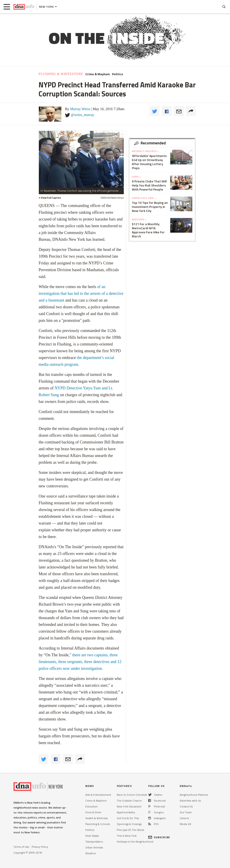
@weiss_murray (83, 115)
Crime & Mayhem (98, 74)
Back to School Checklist (132, 795)
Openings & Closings (129, 824)
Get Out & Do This (128, 818)
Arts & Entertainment (98, 795)
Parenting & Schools (98, 824)
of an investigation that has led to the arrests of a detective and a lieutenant (81, 293)
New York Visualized (129, 806)
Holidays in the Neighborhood (135, 842)
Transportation (94, 842)
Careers (184, 818)
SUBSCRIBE (159, 837)
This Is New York (127, 836)
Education (92, 806)
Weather (91, 853)
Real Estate (92, 836)
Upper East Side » (144, 198)
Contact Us (186, 806)
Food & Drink (93, 812)
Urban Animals (94, 847)
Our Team (186, 812)
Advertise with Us (190, 801)
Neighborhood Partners (194, 795)
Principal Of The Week (131, 830)
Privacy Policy (40, 847)
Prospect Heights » (145, 151)
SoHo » (136, 177)
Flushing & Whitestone (61, 74)
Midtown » (139, 219)
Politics (117, 74)
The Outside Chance (129, 801)
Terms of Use (21, 847)
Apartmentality (126, 812)
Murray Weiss (80, 109)
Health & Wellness (96, 818)
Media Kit (185, 824)
